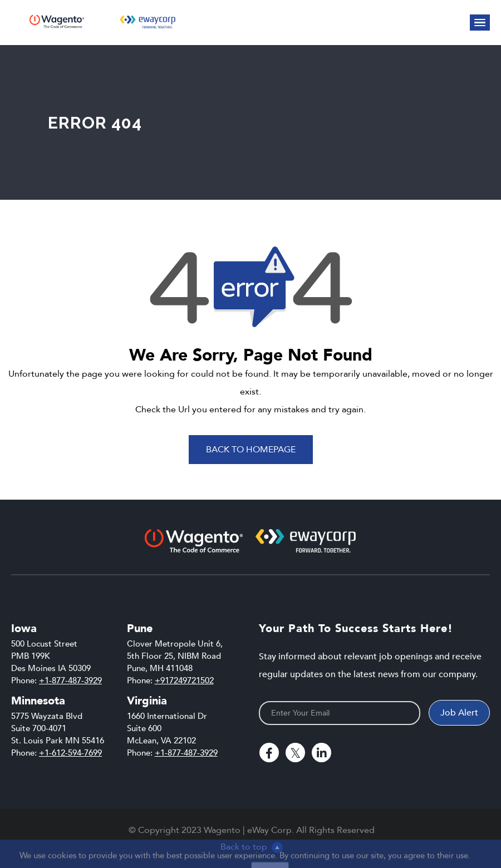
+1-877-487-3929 (70, 680)
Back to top (252, 847)
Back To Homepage (251, 450)
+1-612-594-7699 (70, 753)
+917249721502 (184, 680)
